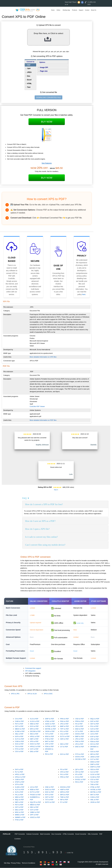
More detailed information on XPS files (43, 357)
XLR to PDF (94, 729)
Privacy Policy (16, 863)
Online (58, 10)
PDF (29, 65)
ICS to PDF (79, 777)
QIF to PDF (79, 770)
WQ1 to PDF (95, 719)
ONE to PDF (49, 787)
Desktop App (66, 10)
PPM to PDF (80, 721)
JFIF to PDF (49, 744)
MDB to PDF (34, 790)
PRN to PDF (64, 719)
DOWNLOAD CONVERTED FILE (48, 97)
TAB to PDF (94, 785)
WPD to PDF (65, 792)
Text (29, 87)
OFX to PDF (80, 772)
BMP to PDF (64, 727)
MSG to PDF (50, 737)
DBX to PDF (34, 807)
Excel (29, 80)
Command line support (33, 668)
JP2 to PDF (79, 727)
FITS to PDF (19, 749)
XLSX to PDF (35, 721)
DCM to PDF (80, 734)
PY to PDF (64, 802)
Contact (87, 10)
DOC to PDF (49, 792)
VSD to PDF (80, 719)
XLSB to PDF (20, 787)
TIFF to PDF (64, 729)
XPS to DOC (48, 694)
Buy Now (47, 122)
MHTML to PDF (51, 729)
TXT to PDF (49, 734)
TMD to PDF (64, 797)
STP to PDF (19, 785)
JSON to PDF (50, 731)
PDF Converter (20, 834)
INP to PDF (64, 800)
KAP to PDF (19, 737)
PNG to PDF (64, 721)
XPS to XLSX (32, 694)
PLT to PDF (19, 772)
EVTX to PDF (65, 737)
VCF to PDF (34, 749)
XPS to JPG (15, 694)
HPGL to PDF (35, 737)
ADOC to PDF (50, 724)
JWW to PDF (95, 757)
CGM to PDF (19, 742)
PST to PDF (19, 724)
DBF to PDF (34, 739)
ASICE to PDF (35, 817)
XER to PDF (64, 739)
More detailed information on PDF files (43, 420)
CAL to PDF (64, 734)
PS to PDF (79, 724)
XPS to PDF (34, 742)
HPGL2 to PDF (35, 747)
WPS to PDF (65, 795)
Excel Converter (81, 834)
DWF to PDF (50, 719)
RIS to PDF (49, 754)
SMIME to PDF (20, 817)
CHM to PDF (19, 721)
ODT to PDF (95, 724)
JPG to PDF (64, 724)
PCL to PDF (64, 731)
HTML (29, 83)
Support (81, 10)
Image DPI (44, 67)
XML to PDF (19, 734)
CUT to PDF (94, 760)
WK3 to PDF (95, 731)
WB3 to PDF (34, 724)
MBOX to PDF (20, 729)
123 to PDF (94, 734)
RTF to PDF (49, 795)
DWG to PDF (95, 762)
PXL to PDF (94, 727)
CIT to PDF (79, 731)
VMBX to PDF (35, 812)
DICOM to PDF (35, 731)
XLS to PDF (34, 719)
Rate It (56, 490)
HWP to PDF (65, 790)
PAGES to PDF (35, 795)
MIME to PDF (20, 815)
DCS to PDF (34, 727)
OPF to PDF (34, 815)
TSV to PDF (19, 747)
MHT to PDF (49, 742)
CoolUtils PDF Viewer (37, 406)
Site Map (7, 863)
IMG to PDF (34, 734)
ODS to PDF (95, 770)
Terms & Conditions (28, 863)
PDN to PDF (49, 747)
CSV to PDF (19, 752)
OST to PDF (19, 727)
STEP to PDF (20, 782)
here (84, 294)
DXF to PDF (94, 721)
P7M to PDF (49, 739)
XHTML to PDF (50, 727)
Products (75, 10)
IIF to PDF (79, 775)
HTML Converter (68, 834)
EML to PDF (34, 752)
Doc (29, 76)
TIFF (29, 69)
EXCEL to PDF (80, 780)
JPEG (29, 72)
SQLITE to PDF (36, 802)
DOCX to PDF (35, 744)
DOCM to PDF (65, 787)
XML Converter (93, 834)
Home (53, 10)
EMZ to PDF (80, 729)
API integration (30, 671)
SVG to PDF (19, 744)
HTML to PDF (50, 721)
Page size (44, 71)
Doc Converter (56, 834)
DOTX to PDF (50, 802)
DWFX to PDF (95, 767)
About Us (94, 10)
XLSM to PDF (20, 731)
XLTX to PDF (20, 739)
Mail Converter (45, 834)
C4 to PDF (19, 719)
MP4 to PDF (34, 729)
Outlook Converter (33, 834)
